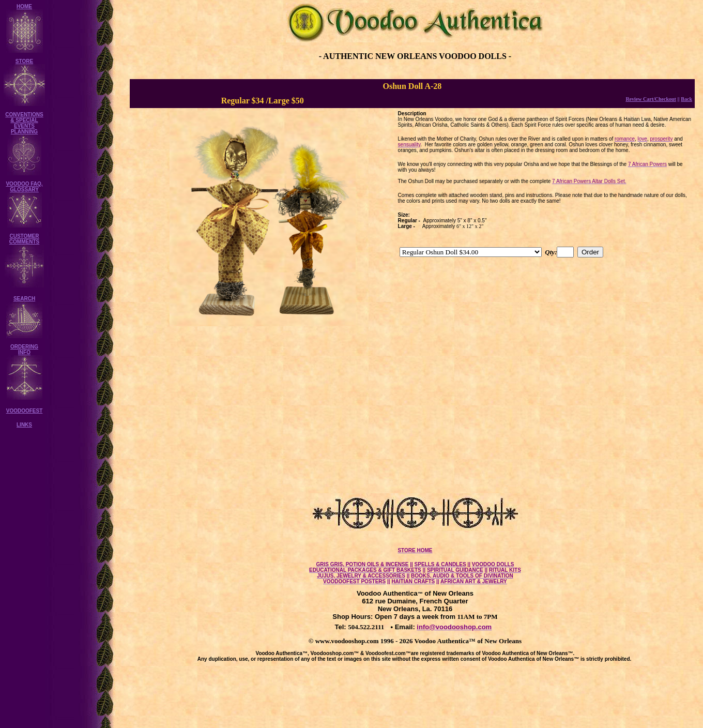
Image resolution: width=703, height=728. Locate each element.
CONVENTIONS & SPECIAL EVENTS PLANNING (24, 123)
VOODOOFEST (25, 411)
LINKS (24, 425)
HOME (24, 6)
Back (686, 99)
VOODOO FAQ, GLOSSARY (24, 187)
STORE (24, 61)
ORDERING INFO (24, 350)
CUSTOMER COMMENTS (24, 239)
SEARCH (24, 299)
